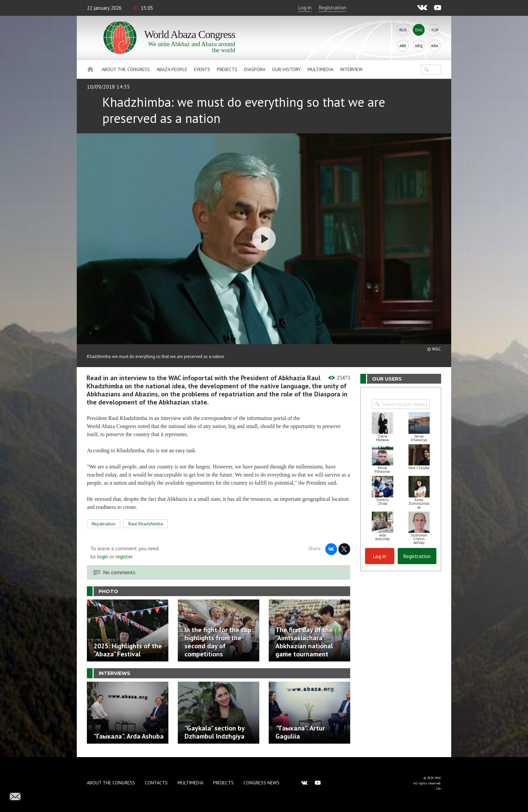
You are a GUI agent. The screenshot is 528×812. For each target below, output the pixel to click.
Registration (332, 7)
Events (202, 69)
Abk (403, 46)
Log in (305, 7)
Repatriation (104, 524)
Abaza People (172, 69)
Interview (351, 69)
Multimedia (320, 69)
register (124, 556)
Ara (435, 46)
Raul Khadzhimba (146, 524)
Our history (286, 69)
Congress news (261, 783)
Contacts (156, 783)
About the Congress (126, 69)
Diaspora (255, 69)
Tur (435, 30)
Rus (403, 30)
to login (99, 556)
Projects (227, 69)
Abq (419, 46)
